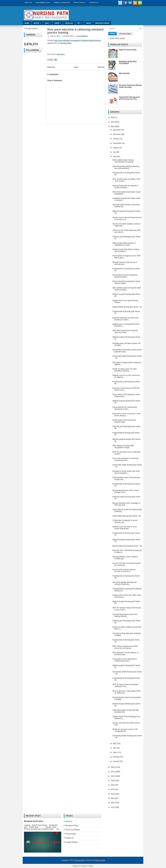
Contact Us (94, 3)
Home (27, 23)
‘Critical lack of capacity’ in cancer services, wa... (125, 521)
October (116, 139)
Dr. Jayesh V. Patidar (86, 866)
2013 (113, 807)
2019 (113, 780)
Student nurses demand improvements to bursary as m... (127, 218)
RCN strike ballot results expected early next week (125, 331)
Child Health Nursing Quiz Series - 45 (126, 516)
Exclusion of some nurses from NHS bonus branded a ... (126, 472)
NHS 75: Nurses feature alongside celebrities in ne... (125, 685)
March (116, 752)
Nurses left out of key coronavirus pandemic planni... (125, 276)
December (117, 130)
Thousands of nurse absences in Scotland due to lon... (125, 660)
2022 (113, 767)
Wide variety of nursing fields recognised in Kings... (123, 447)
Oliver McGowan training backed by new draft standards (126, 167)
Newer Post (51, 67)
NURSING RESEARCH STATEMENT (128, 63)
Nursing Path (80, 860)
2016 (113, 794)
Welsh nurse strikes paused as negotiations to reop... (124, 244)
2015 (113, 798)
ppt (80, 23)
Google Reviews (32, 28)
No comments (82, 36)
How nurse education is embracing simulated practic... (125, 459)
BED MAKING (124, 73)
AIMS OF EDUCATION (128, 50)
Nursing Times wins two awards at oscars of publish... (125, 186)
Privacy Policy (80, 3)
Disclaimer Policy (43, 3)
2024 (113, 122)
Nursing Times (66, 43)
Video (59, 23)
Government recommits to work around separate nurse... (127, 351)
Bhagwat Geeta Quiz (34, 821)
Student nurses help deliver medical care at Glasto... (126, 250)
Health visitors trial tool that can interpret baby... (124, 421)
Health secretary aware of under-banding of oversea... (125, 370)
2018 (113, 785)
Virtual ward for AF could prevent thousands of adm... (125, 408)
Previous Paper (102, 23)
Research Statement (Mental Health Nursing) (130, 86)
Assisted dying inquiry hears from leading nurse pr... (125, 615)
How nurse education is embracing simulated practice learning (75, 31)
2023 (113, 126)
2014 (113, 803)
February (117, 757)
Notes (38, 23)
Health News (61, 54)
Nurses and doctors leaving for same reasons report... (126, 282)
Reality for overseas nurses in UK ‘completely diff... (125, 730)
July (115, 152)
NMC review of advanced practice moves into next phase (125, 647)
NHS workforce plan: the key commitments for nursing (123, 161)
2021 (113, 772)
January (116, 761)
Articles (69, 23)
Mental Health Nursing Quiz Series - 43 (127, 546)
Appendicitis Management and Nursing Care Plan (129, 98)
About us (28, 3)
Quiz (48, 23)
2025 (113, 118)
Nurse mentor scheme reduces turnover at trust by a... (124, 570)
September (117, 143)
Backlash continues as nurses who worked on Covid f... (125, 319)
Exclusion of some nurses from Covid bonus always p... (126, 415)
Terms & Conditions (62, 3)
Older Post (101, 67)
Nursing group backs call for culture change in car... (126, 491)
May (115, 743)
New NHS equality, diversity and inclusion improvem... (124, 583)
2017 (113, 789)
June (115, 156)
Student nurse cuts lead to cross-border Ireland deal (125, 528)
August (116, 148)
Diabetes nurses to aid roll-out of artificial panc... (125, 263)
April (115, 748)
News (89, 23)
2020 (113, 776)
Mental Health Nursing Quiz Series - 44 (127, 307)
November (117, 134)
